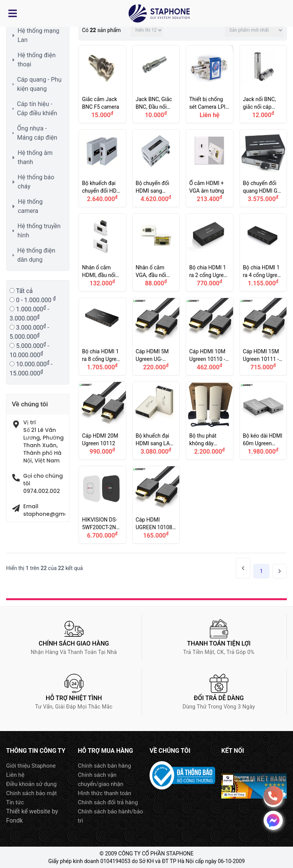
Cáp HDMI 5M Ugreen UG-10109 (156, 337)
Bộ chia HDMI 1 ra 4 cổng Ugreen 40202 (263, 252)
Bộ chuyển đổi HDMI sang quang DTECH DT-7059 (156, 168)
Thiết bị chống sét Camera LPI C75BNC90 (210, 84)
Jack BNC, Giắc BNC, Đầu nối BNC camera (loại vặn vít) (156, 84)
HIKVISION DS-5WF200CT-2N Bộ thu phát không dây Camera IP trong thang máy (102, 505)
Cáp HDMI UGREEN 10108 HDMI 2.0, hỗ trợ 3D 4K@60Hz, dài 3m (156, 505)
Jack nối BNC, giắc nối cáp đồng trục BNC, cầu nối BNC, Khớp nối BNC (263, 84)
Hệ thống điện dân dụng (36, 255)
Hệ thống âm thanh (35, 157)
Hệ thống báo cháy (36, 182)
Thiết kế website (28, 811)
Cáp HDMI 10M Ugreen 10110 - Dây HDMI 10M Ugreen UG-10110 (210, 337)
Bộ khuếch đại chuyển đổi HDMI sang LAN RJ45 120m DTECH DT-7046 (102, 168)
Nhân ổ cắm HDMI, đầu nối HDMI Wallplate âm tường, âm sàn (102, 252)
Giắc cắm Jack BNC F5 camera (102, 84)
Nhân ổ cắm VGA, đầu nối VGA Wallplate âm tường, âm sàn (156, 252)
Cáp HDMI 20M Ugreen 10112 (102, 421)
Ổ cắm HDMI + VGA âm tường (210, 168)
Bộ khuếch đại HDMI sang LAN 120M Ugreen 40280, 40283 (156, 421)
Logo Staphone (159, 13)
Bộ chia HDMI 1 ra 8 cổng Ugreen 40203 (102, 337)
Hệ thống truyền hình (39, 231)
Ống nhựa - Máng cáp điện (37, 133)
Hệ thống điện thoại (37, 60)
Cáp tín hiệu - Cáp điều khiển (37, 109)
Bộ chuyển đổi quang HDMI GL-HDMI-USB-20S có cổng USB (263, 168)
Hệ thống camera (30, 206)
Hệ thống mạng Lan (38, 35)
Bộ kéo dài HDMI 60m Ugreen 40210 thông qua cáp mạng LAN (263, 421)
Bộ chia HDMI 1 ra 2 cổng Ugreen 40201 (210, 252)
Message (273, 820)
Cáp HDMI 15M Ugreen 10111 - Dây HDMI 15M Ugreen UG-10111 (263, 337)
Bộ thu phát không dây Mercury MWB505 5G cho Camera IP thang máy (210, 421)
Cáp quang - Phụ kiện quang (39, 84)
